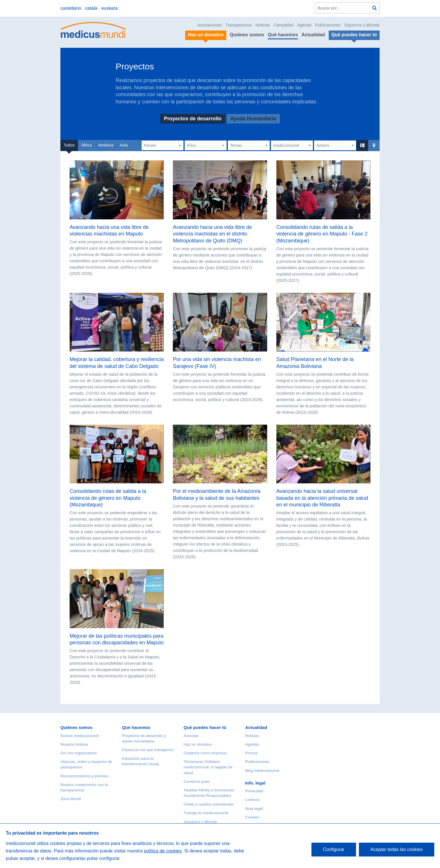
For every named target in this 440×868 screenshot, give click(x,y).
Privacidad (254, 791)
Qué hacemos (283, 35)
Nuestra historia (74, 744)
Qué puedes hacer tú (205, 727)
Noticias (263, 25)
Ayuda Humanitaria (253, 119)
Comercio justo (197, 781)
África (86, 145)
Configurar (334, 849)
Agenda (304, 25)
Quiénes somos (247, 35)
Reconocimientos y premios (84, 776)
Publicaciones (328, 25)
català (91, 8)
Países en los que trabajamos (148, 750)
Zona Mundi (71, 799)
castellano (71, 8)
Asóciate (191, 736)
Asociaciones (210, 25)
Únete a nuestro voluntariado (209, 804)
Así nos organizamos (79, 753)
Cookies (252, 817)
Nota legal (254, 809)
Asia (124, 145)
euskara (109, 8)
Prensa (251, 753)
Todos (69, 145)
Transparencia (239, 25)
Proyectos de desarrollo (193, 119)
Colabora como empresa (205, 753)
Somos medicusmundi (80, 736)
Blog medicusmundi (262, 771)
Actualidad (313, 35)
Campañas (284, 25)
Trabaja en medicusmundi (206, 813)
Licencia (252, 800)
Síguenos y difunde (362, 25)
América (106, 145)
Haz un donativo (198, 744)
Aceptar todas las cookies (397, 849)
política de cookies (163, 851)
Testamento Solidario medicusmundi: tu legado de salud (208, 767)
